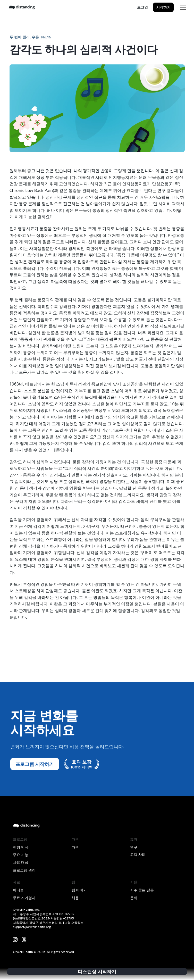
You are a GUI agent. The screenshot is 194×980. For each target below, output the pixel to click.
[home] (22, 7)
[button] (183, 7)
